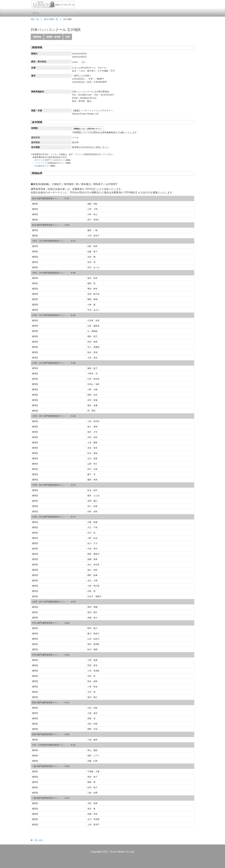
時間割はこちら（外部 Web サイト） (88, 129)
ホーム (36, 13)
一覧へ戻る (37, 840)
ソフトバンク (41, 163)
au (36, 166)
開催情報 (37, 37)
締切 (83, 62)
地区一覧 (35, 19)
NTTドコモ (40, 160)
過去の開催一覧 (51, 19)
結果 (68, 37)
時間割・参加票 (53, 37)
